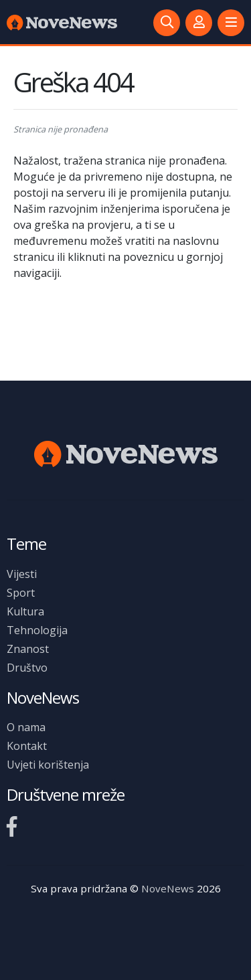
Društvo (27, 668)
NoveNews (168, 888)
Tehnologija (37, 630)
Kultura (25, 611)
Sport (21, 593)
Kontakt (27, 746)
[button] (231, 23)
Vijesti (22, 574)
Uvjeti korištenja (48, 765)
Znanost (28, 649)
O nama (26, 727)
